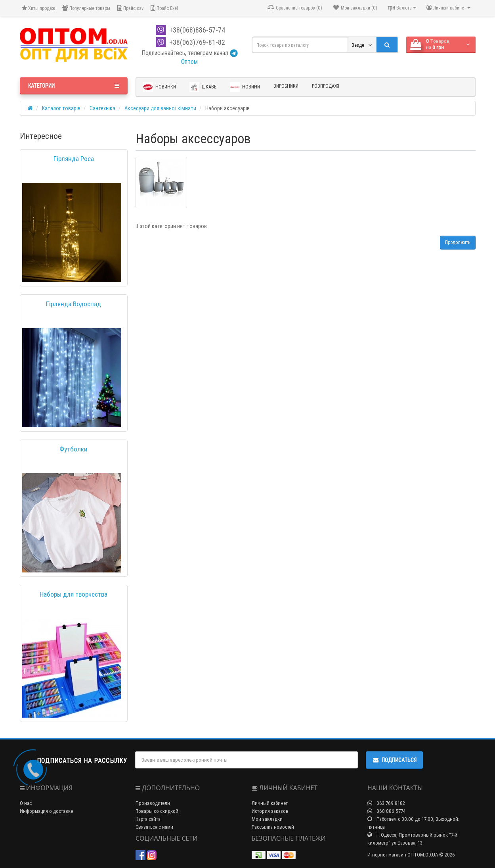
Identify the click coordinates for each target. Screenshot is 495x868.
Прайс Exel (164, 8)
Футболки (74, 449)
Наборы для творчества (74, 594)
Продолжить (458, 242)
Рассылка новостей (273, 827)
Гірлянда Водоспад (74, 304)
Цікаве (203, 87)
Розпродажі (326, 86)
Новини (245, 87)
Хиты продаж (38, 8)
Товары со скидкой (157, 811)
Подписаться (394, 760)
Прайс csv (130, 8)
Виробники (286, 86)
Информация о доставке (46, 811)
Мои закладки (267, 819)
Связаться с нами (154, 827)
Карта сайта (148, 819)
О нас (26, 803)
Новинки (160, 87)
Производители (153, 803)
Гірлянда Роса (74, 159)
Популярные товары (86, 8)
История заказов (270, 811)
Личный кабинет (270, 803)
